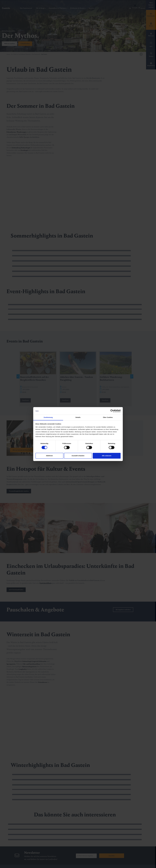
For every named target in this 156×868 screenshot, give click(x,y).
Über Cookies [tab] (108, 417)
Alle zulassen (107, 456)
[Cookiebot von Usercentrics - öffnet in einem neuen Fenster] (112, 411)
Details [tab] (78, 417)
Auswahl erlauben (78, 456)
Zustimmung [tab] (48, 417)
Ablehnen (49, 456)
